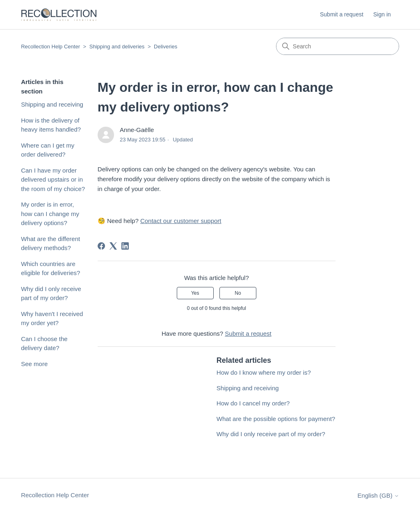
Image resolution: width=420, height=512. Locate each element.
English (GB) (378, 495)
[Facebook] (101, 246)
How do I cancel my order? (253, 403)
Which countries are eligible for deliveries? (50, 269)
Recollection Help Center (50, 47)
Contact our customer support (181, 221)
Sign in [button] (382, 14)
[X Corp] (113, 246)
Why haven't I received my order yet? (52, 319)
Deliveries (165, 47)
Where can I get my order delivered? (48, 150)
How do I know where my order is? (264, 372)
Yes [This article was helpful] (195, 293)
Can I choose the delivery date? (44, 344)
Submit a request (342, 14)
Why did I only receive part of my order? (51, 294)
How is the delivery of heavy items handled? (51, 125)
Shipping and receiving (52, 104)
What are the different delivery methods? (50, 243)
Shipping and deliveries (117, 47)
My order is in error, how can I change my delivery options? (50, 214)
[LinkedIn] (125, 246)
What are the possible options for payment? (276, 419)
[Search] (338, 46)
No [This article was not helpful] (238, 293)
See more (34, 364)
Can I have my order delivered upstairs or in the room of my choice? (53, 180)
